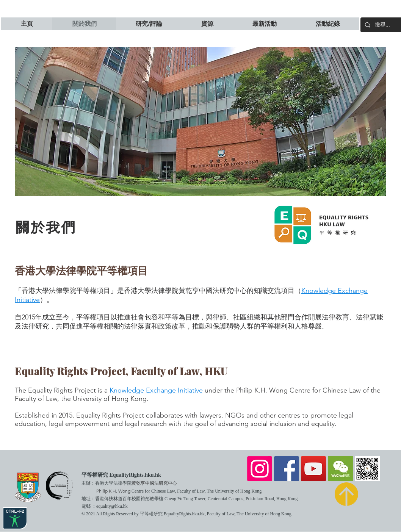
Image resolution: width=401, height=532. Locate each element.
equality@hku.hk (112, 506)
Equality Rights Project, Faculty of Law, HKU (121, 371)
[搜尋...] (387, 25)
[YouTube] (313, 469)
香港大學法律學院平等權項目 (81, 270)
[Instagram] (260, 469)
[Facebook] (287, 469)
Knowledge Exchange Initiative (156, 390)
